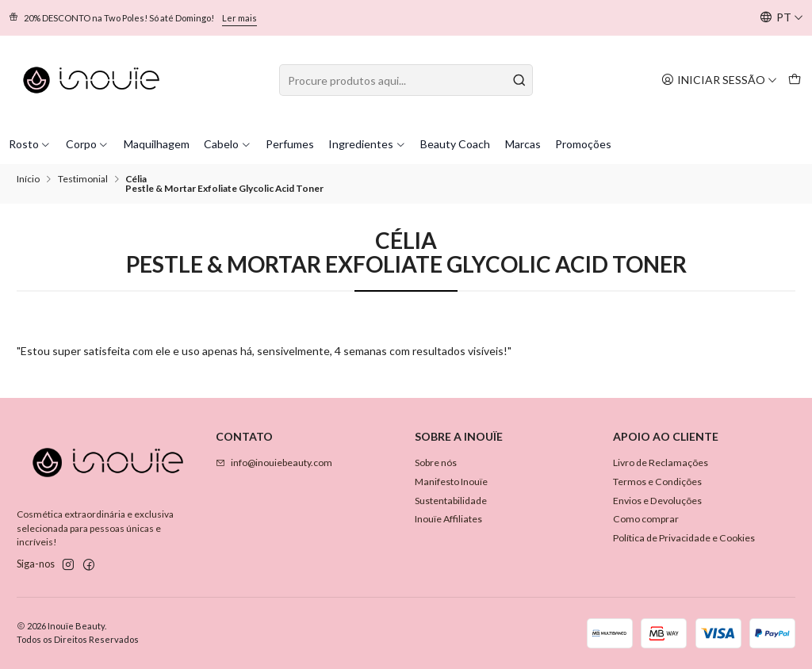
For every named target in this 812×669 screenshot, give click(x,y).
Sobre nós (436, 463)
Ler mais (239, 18)
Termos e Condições (657, 482)
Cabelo (228, 144)
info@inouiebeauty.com (274, 463)
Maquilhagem (157, 144)
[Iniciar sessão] (719, 80)
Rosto (30, 144)
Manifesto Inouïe (451, 482)
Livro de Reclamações (661, 463)
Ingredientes (367, 144)
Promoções (583, 144)
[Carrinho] (794, 80)
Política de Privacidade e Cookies (684, 538)
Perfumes (290, 144)
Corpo (88, 144)
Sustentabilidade (451, 501)
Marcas (523, 144)
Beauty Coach (455, 144)
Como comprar (646, 519)
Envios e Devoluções (657, 501)
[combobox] (406, 80)
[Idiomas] (781, 18)
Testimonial (83, 179)
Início (28, 179)
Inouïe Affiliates (448, 519)
